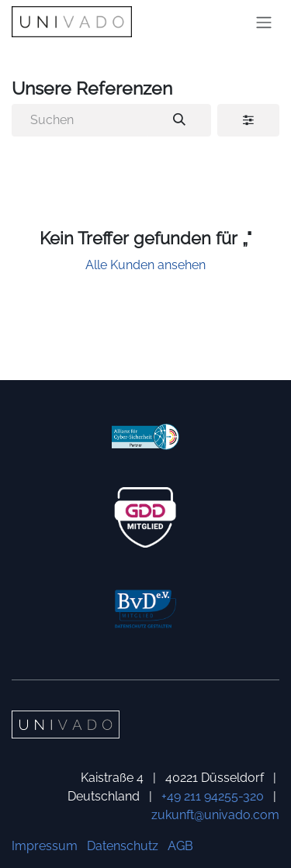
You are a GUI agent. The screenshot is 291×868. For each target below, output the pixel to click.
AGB (180, 846)
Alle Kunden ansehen (145, 265)
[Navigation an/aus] (264, 22)
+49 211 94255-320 (213, 796)
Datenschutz (123, 846)
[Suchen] (179, 120)
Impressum (45, 846)
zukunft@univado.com (215, 815)
